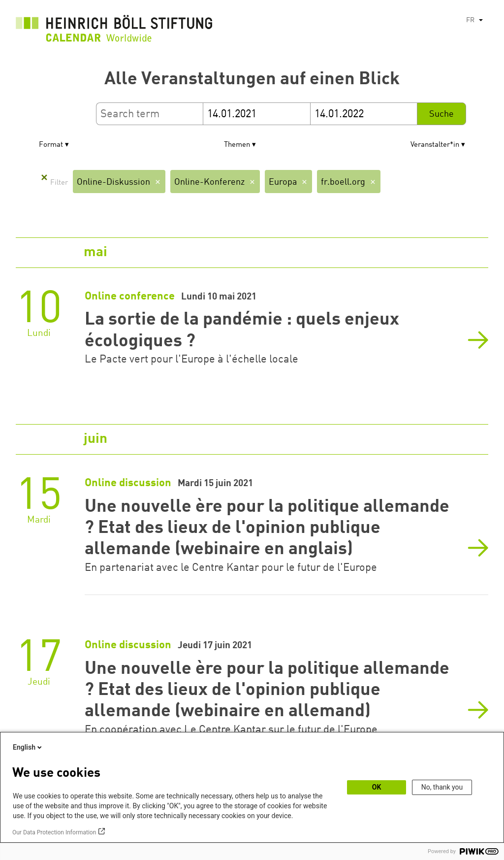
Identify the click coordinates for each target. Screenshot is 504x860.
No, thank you (442, 787)
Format (51, 145)
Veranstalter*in (435, 145)
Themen (237, 145)
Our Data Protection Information (54, 832)
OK (377, 787)
